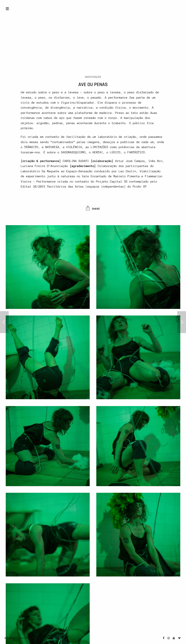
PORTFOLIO (55, 638)
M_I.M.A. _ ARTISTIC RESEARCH (24, 638)
